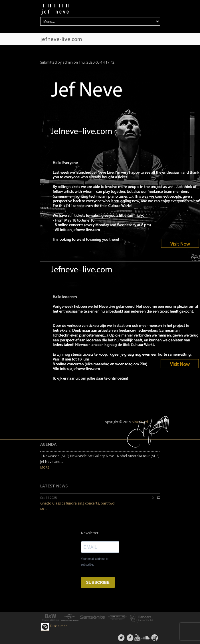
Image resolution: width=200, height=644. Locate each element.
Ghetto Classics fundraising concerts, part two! (78, 503)
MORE (45, 467)
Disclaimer (58, 626)
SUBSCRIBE (98, 582)
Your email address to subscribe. (95, 562)
